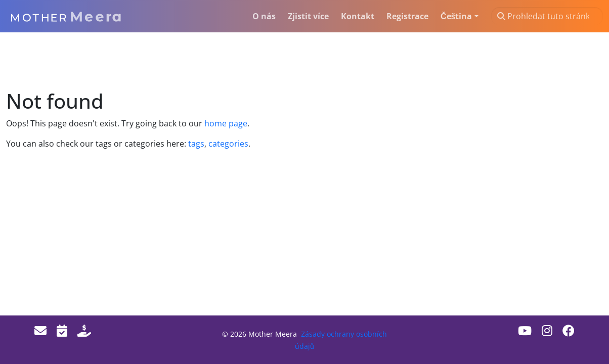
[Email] (40, 330)
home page (226, 123)
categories (227, 144)
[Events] (62, 330)
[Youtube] (525, 330)
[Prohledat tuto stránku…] (547, 16)
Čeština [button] (456, 16)
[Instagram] (547, 330)
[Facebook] (569, 330)
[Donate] (84, 330)
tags (196, 144)
